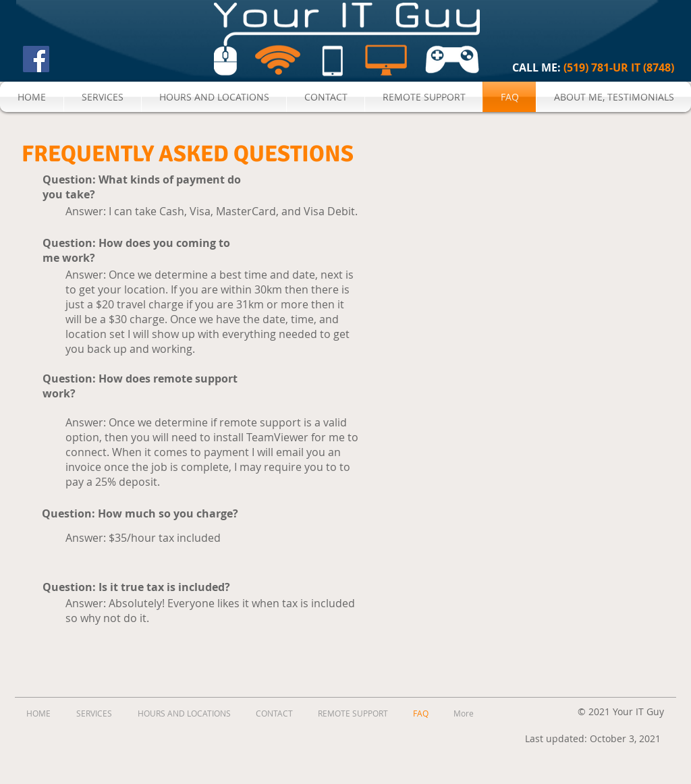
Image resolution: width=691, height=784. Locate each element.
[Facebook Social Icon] (36, 59)
